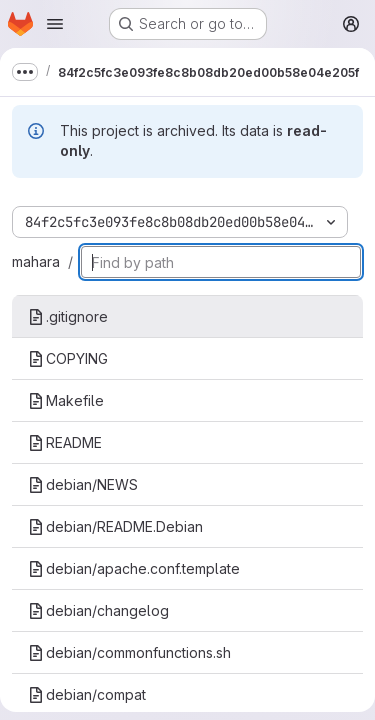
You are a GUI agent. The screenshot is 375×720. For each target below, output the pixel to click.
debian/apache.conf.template (134, 568)
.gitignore (68, 316)
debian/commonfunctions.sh (129, 652)
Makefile (66, 400)
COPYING (68, 358)
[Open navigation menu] (55, 24)
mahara (36, 261)
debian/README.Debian (115, 526)
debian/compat (87, 694)
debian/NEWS (83, 484)
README (65, 442)
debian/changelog (98, 610)
